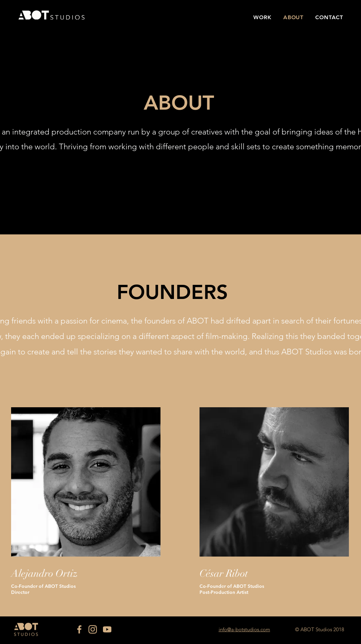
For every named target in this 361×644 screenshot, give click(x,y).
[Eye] (51, 15)
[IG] (93, 629)
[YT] (107, 629)
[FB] (78, 629)
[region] (86, 482)
